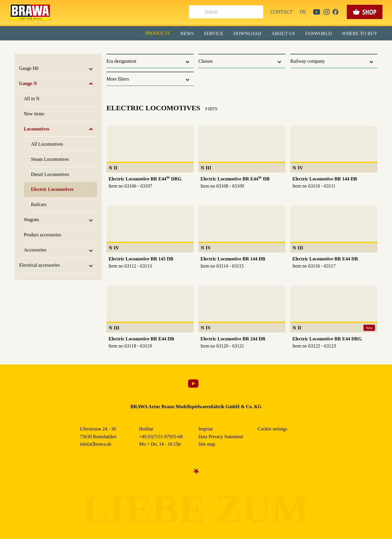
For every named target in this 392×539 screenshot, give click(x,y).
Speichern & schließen (196, 94)
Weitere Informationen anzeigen (196, 124)
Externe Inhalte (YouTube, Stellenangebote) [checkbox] (171, 62)
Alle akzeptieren (196, 77)
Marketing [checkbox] (171, 49)
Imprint (217, 136)
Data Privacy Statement (245, 136)
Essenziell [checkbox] (143, 49)
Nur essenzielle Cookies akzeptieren (196, 110)
